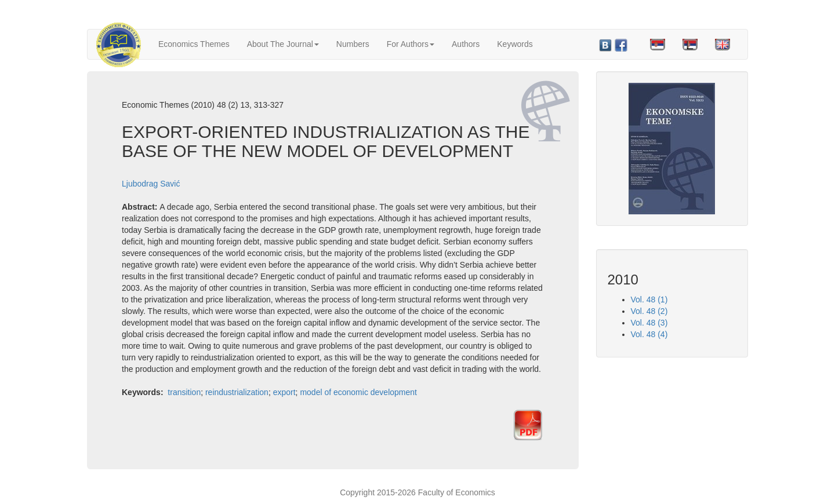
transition (184, 392)
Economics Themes (194, 44)
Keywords (515, 44)
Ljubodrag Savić (151, 184)
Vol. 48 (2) (649, 311)
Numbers (353, 44)
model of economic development (358, 392)
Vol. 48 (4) (649, 334)
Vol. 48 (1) (649, 300)
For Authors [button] (411, 44)
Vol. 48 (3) (649, 323)
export (284, 392)
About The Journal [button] (283, 44)
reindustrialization (237, 392)
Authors (466, 44)
